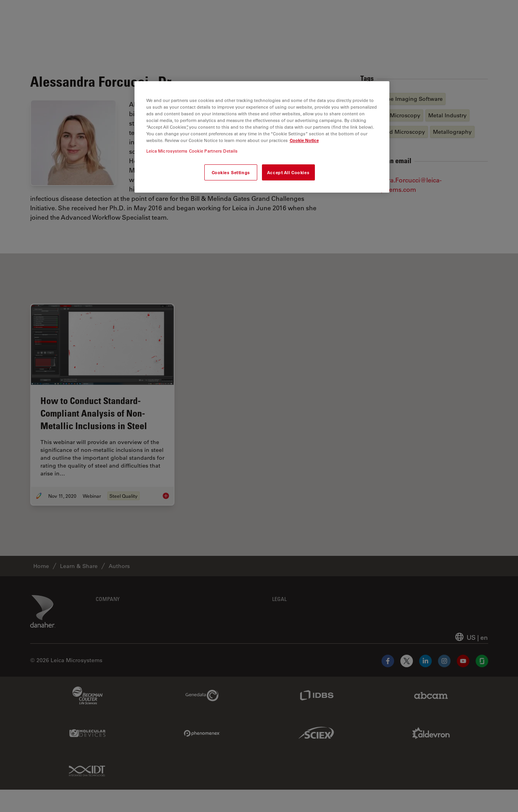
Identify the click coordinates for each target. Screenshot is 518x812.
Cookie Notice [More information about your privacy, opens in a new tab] (304, 140)
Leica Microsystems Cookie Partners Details (192, 151)
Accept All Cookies (288, 172)
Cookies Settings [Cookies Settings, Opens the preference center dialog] (231, 172)
